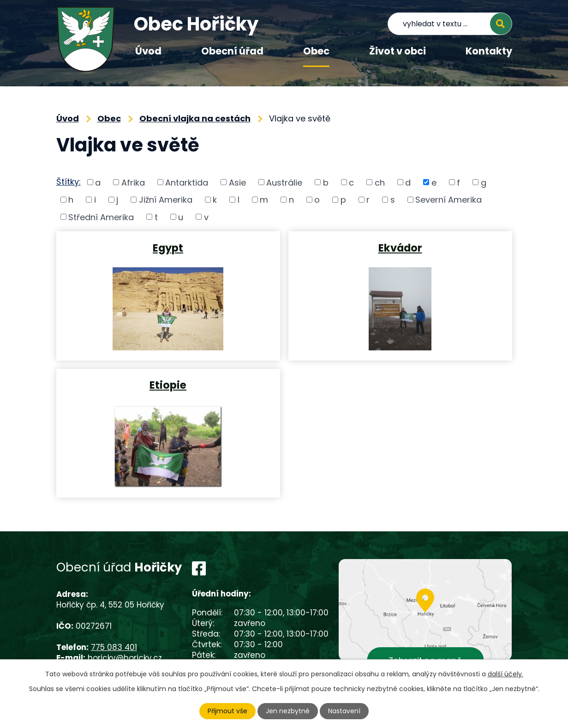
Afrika (133, 182)
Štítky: (69, 182)
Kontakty (489, 51)
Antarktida (187, 182)
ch (380, 182)
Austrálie (284, 182)
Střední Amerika (101, 217)
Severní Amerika (448, 200)
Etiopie (168, 385)
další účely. (505, 674)
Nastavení (344, 711)
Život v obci (398, 51)
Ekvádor (400, 247)
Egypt (168, 247)
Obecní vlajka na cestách (195, 118)
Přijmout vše (227, 711)
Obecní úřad (232, 51)
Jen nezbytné (288, 711)
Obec (316, 51)
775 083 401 (114, 647)
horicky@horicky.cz (125, 658)
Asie (237, 182)
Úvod (148, 51)
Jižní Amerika (166, 200)
